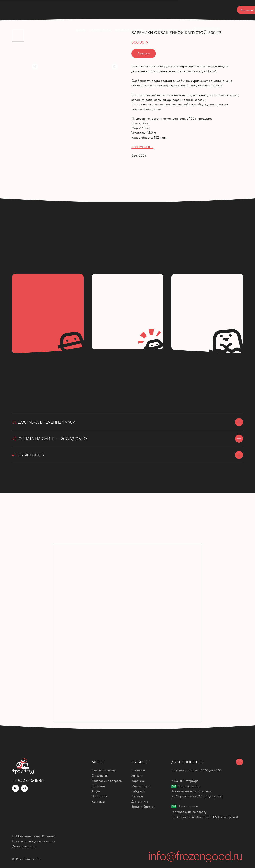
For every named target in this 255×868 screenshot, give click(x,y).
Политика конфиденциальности (34, 841)
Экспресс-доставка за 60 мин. (207, 10)
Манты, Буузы (141, 786)
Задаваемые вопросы (107, 781)
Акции (138, 10)
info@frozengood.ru (195, 856)
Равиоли (137, 796)
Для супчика (140, 801)
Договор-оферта (24, 846)
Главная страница (104, 770)
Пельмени (138, 770)
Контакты (98, 801)
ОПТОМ (173, 10)
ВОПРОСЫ (122, 10)
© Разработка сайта (27, 859)
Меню (81, 10)
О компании (101, 10)
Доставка (156, 10)
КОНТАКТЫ (190, 10)
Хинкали (137, 776)
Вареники (138, 781)
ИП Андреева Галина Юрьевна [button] (34, 836)
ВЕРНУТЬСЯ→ (142, 147)
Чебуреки (138, 791)
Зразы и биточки (143, 807)
